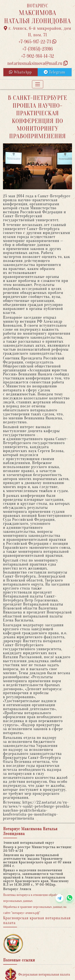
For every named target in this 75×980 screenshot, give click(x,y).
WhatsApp (20, 72)
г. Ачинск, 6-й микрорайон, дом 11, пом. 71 (38, 32)
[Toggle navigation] (38, 84)
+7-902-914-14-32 (37, 56)
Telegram (54, 72)
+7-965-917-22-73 (37, 42)
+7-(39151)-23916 (37, 49)
